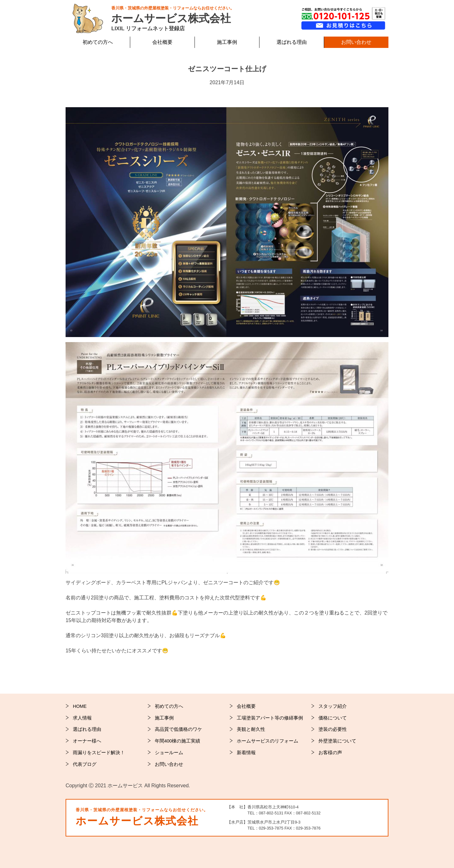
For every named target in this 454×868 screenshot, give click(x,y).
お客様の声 (330, 753)
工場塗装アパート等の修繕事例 (270, 718)
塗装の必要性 (333, 729)
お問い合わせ (356, 42)
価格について (333, 718)
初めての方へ (169, 706)
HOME (80, 706)
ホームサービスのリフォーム (268, 741)
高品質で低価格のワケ (178, 729)
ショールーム (169, 753)
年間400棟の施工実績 (178, 741)
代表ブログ (85, 764)
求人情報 (82, 718)
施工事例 (164, 718)
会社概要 (162, 42)
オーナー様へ (87, 741)
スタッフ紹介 (333, 706)
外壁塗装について (337, 741)
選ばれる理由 (87, 729)
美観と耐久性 (251, 729)
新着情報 (246, 753)
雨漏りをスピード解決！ (99, 753)
